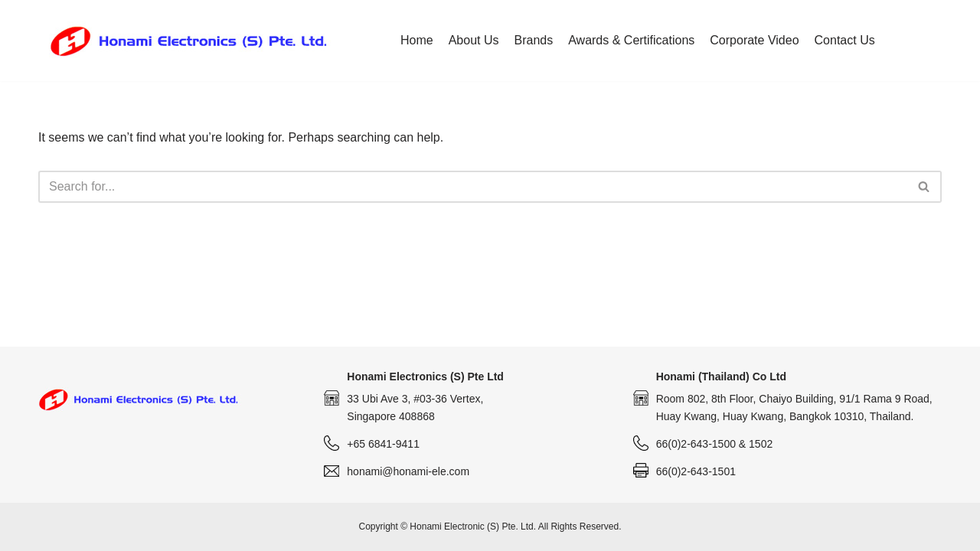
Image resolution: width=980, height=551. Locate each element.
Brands (534, 40)
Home (417, 40)
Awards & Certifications (631, 40)
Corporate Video (754, 40)
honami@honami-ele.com (408, 471)
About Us (474, 40)
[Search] (473, 187)
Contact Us (845, 40)
